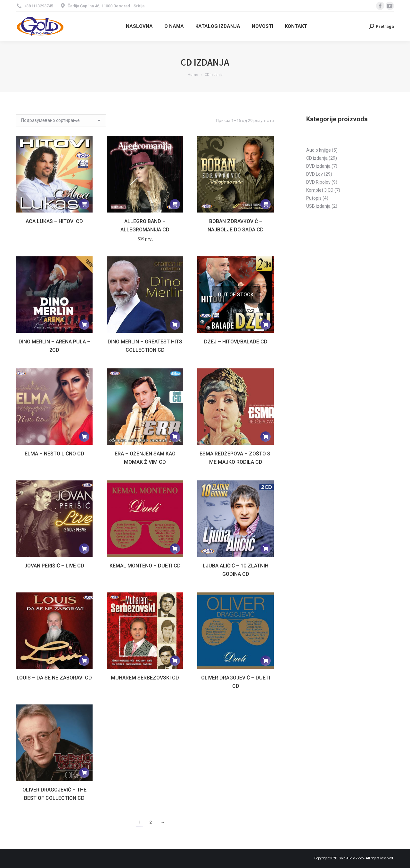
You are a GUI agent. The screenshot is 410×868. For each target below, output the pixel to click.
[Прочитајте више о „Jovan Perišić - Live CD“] (84, 549)
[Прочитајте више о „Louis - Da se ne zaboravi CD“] (84, 661)
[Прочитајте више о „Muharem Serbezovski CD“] (175, 661)
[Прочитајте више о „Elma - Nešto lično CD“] (84, 437)
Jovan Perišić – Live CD (54, 566)
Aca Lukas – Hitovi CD (54, 221)
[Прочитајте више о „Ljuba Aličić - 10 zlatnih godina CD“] (266, 549)
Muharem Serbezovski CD (145, 678)
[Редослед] (61, 120)
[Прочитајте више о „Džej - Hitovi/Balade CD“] (266, 325)
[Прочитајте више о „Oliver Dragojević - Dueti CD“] (266, 661)
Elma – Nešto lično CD (54, 454)
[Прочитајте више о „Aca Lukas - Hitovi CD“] (84, 204)
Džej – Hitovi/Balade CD (236, 342)
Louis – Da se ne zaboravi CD (54, 678)
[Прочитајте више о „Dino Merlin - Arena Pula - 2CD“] (84, 325)
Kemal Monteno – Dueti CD (145, 566)
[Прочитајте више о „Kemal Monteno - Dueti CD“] (175, 549)
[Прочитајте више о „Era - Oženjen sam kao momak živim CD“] (175, 437)
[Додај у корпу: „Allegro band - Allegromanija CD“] (175, 204)
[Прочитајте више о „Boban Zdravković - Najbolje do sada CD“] (266, 204)
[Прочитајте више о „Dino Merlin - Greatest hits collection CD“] (175, 325)
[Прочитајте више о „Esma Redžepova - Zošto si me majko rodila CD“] (266, 437)
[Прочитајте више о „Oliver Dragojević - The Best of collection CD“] (84, 773)
